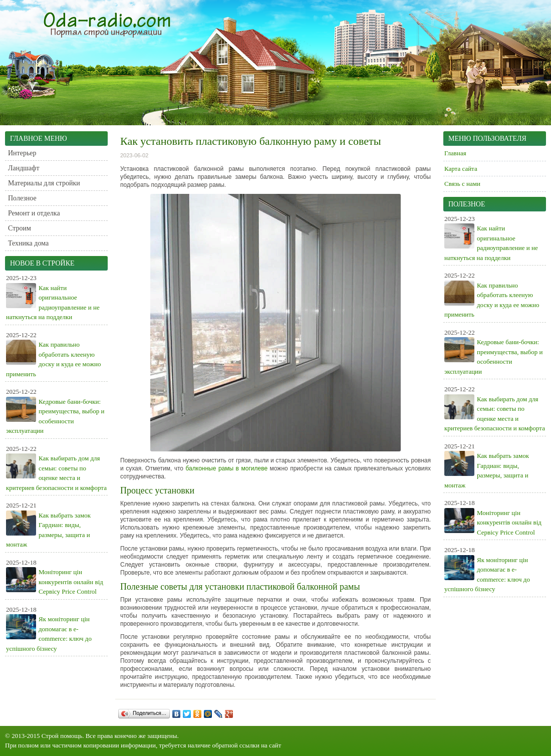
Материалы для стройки (44, 183)
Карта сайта (461, 169)
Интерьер (22, 153)
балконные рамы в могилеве (227, 468)
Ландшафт (24, 168)
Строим (20, 228)
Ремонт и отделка (34, 213)
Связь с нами (462, 184)
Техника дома (28, 243)
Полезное (22, 198)
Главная (455, 153)
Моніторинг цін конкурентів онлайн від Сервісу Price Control (71, 582)
